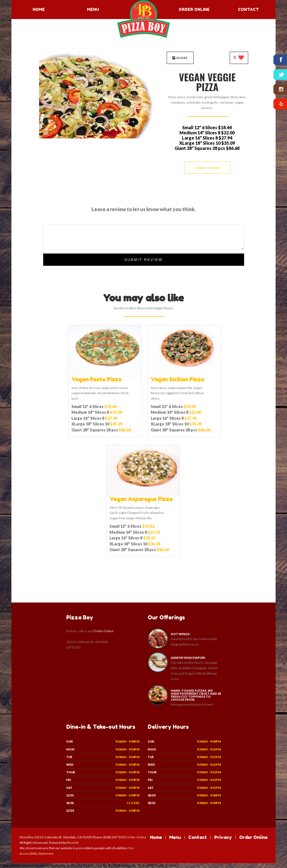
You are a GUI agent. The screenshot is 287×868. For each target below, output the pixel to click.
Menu (93, 9)
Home (39, 9)
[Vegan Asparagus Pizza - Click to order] (143, 495)
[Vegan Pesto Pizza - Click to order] (105, 376)
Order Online (194, 9)
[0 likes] (239, 58)
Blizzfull (72, 843)
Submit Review (143, 260)
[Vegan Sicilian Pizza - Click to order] (184, 376)
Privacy (223, 837)
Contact (248, 9)
